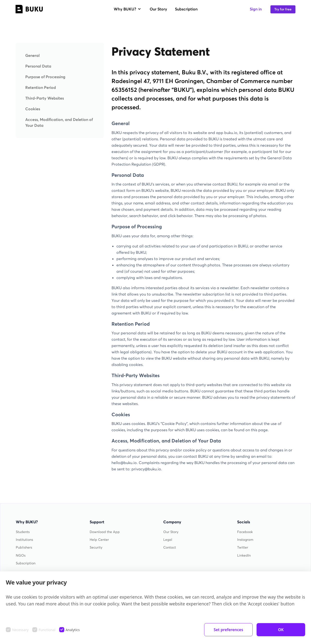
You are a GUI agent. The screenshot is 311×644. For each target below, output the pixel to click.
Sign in (256, 9)
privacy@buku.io (146, 469)
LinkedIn (244, 555)
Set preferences (228, 630)
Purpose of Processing (45, 77)
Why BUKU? (128, 9)
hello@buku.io (124, 463)
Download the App (105, 532)
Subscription (186, 9)
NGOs (21, 555)
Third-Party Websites (45, 98)
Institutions (24, 540)
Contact (170, 547)
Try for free (283, 9)
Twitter (243, 547)
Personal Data (38, 66)
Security (96, 547)
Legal (168, 540)
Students (23, 532)
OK (281, 630)
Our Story (158, 9)
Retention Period (41, 87)
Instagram (245, 540)
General (32, 55)
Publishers (24, 547)
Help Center (99, 540)
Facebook (245, 532)
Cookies (33, 109)
